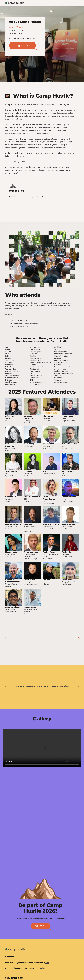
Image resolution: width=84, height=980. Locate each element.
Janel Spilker (40, 968)
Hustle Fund (19, 110)
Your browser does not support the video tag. (42, 748)
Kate (47, 963)
